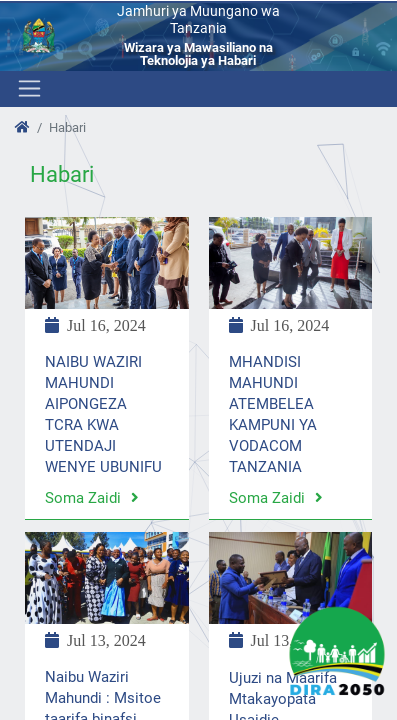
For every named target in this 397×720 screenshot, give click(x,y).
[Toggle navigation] (27, 89)
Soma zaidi (92, 498)
